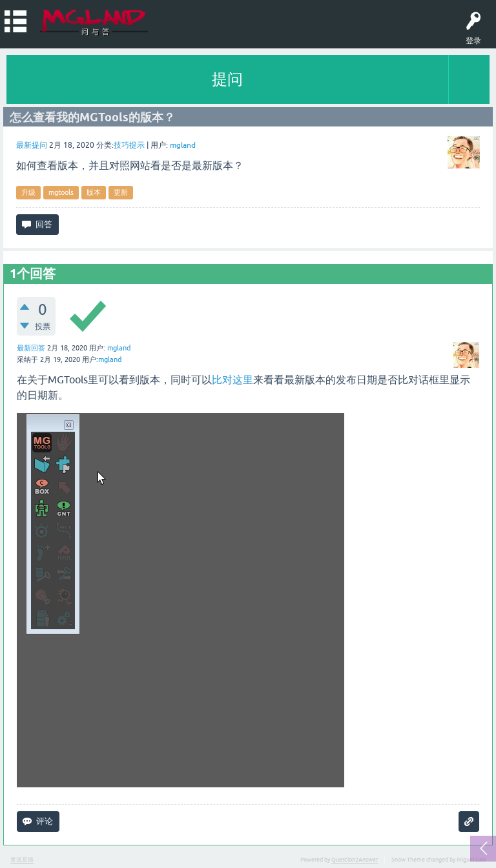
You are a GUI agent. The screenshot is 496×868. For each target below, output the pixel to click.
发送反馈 (22, 860)
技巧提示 (129, 145)
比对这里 (232, 379)
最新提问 (32, 145)
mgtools (61, 192)
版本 (94, 192)
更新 (121, 192)
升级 (28, 192)
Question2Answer (355, 860)
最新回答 (31, 348)
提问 (227, 79)
